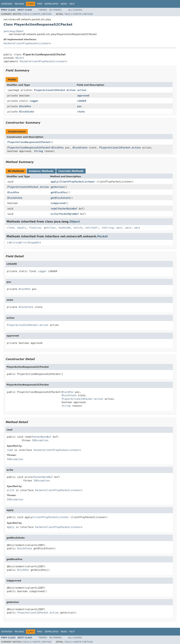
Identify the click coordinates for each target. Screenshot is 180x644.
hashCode (65, 228)
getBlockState (60, 198)
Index (64, 4)
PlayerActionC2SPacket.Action (55, 90)
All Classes (75, 10)
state (81, 112)
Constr (36, 14)
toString (108, 228)
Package (19, 4)
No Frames (55, 10)
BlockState (27, 112)
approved (83, 96)
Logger (34, 101)
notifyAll (92, 228)
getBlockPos (59, 192)
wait (120, 228)
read (54, 209)
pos (80, 106)
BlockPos (25, 106)
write (54, 214)
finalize (35, 228)
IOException (40, 440)
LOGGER (82, 101)
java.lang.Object (14, 31)
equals (22, 228)
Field (26, 14)
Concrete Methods (71, 171)
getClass (50, 228)
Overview (7, 4)
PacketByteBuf (68, 209)
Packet (8, 43)
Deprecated (52, 4)
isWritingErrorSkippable (24, 242)
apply (54, 182)
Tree (40, 4)
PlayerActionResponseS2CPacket (29, 142)
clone (11, 228)
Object (20, 58)
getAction (57, 187)
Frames (43, 10)
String (39, 151)
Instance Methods (41, 171)
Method (47, 14)
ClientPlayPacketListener (32, 43)
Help (72, 4)
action (82, 90)
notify (78, 228)
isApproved (58, 203)
